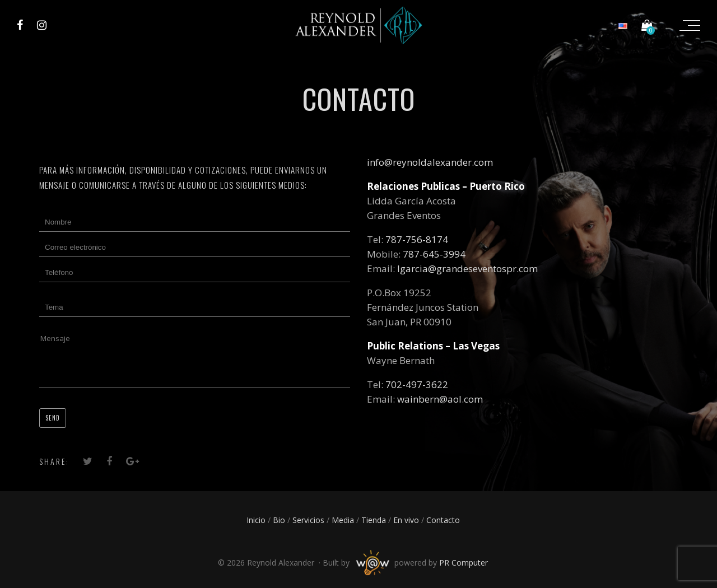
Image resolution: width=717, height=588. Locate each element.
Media (343, 520)
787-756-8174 (417, 239)
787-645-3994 (434, 254)
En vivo (406, 520)
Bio (279, 520)
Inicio (256, 520)
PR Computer (464, 563)
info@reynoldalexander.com (430, 162)
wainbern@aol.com (440, 399)
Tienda (374, 520)
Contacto (443, 520)
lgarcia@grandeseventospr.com (467, 269)
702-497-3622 (417, 384)
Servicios (308, 520)
